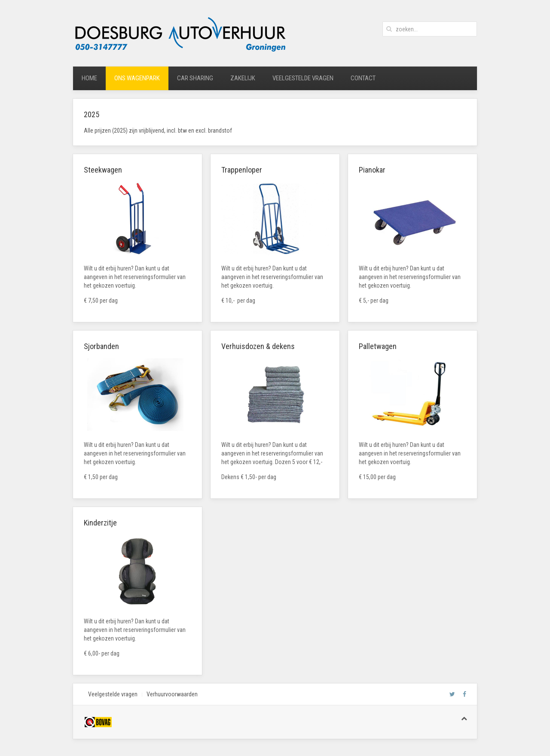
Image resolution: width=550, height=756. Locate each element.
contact (363, 78)
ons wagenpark (137, 78)
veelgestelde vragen (303, 78)
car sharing (195, 78)
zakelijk (243, 78)
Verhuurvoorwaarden (172, 694)
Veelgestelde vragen (113, 694)
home (89, 78)
